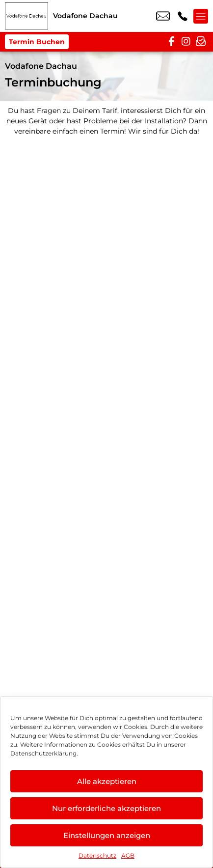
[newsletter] (201, 42)
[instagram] (186, 42)
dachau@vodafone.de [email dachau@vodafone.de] (163, 16)
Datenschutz (97, 855)
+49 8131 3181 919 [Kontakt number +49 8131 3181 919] (183, 16)
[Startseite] (27, 16)
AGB (128, 855)
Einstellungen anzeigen (107, 835)
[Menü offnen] (201, 16)
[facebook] (171, 42)
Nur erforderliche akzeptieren (106, 808)
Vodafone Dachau (41, 66)
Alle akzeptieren (107, 781)
